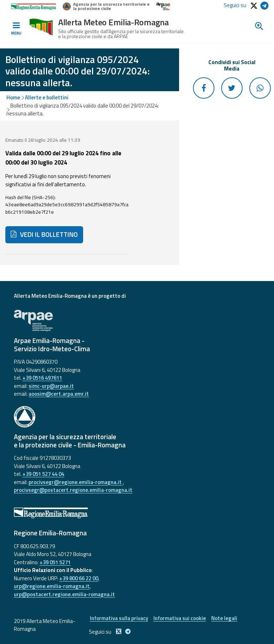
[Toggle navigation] (16, 29)
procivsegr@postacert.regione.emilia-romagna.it (73, 490)
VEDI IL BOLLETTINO (44, 234)
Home (13, 97)
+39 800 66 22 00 (79, 578)
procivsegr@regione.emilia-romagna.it (76, 482)
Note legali (224, 618)
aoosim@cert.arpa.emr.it (59, 394)
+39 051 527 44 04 (43, 474)
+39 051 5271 (55, 562)
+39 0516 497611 (42, 378)
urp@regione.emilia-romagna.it (52, 586)
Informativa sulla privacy (119, 618)
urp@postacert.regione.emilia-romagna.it (64, 594)
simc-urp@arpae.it (51, 386)
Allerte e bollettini (47, 97)
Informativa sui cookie (180, 618)
